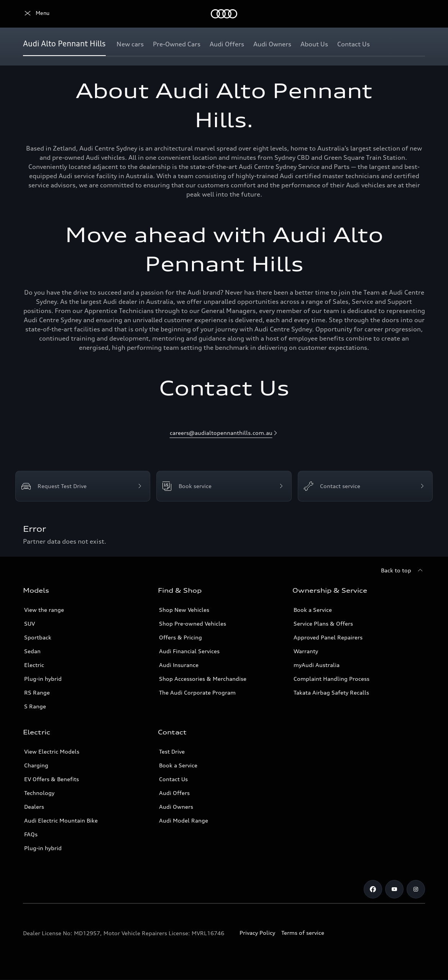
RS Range (37, 692)
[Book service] (224, 486)
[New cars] (130, 44)
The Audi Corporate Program (197, 692)
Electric (34, 665)
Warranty (306, 651)
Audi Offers (174, 793)
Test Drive (172, 751)
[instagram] (416, 889)
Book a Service (313, 610)
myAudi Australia (317, 665)
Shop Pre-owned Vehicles (193, 624)
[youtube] (394, 889)
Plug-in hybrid (43, 679)
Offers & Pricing (181, 637)
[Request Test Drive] (83, 486)
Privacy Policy (257, 933)
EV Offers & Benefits (52, 779)
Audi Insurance (179, 665)
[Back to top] (403, 570)
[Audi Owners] (272, 44)
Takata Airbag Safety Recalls (331, 692)
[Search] (416, 14)
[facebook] (373, 889)
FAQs (31, 834)
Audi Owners (176, 807)
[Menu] (36, 14)
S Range (35, 706)
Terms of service (303, 933)
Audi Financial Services (189, 651)
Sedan (32, 651)
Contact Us (173, 779)
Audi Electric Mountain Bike (61, 820)
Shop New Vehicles (184, 610)
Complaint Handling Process (331, 679)
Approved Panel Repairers (328, 637)
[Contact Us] (354, 44)
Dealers (34, 807)
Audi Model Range (184, 820)
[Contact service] (365, 486)
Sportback (38, 637)
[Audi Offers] (227, 44)
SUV (30, 624)
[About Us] (314, 44)
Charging (36, 765)
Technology (39, 793)
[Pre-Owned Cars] (177, 44)
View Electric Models (52, 751)
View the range (44, 610)
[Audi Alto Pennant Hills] (64, 44)
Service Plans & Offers (323, 624)
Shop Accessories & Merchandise (203, 679)
